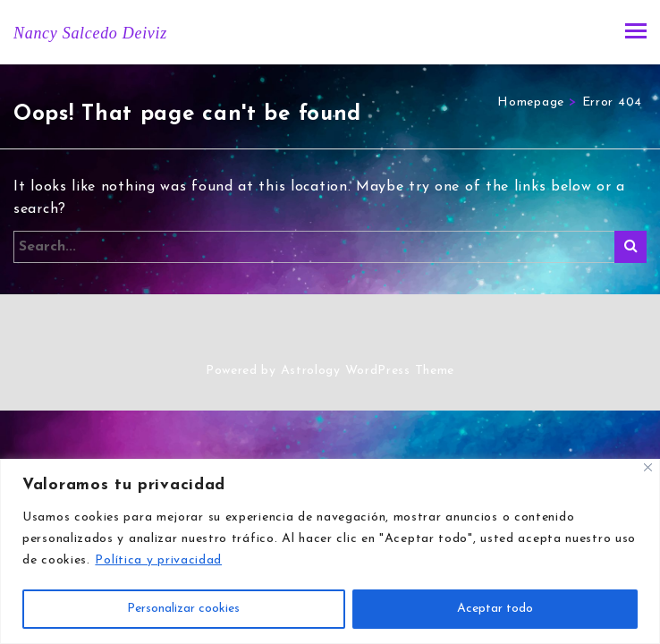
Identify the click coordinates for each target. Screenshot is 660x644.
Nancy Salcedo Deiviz (90, 33)
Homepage (531, 102)
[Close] (648, 467)
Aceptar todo (495, 609)
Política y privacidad (158, 560)
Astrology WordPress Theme (368, 371)
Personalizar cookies (183, 609)
